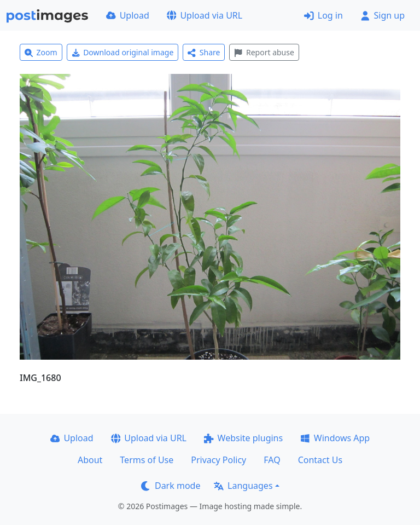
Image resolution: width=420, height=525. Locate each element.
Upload (128, 15)
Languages (243, 486)
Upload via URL (205, 15)
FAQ (272, 460)
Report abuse (264, 52)
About (90, 460)
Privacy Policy (218, 460)
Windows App (335, 438)
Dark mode (171, 486)
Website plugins (243, 438)
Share (204, 52)
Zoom (41, 52)
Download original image (123, 52)
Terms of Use (147, 460)
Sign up (383, 15)
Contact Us (320, 460)
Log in (323, 15)
